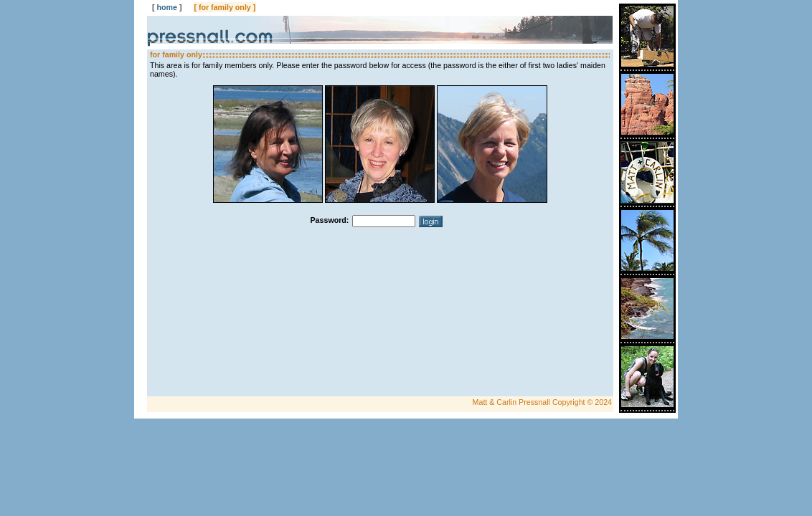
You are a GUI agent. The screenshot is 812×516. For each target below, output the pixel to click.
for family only (225, 7)
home (167, 7)
